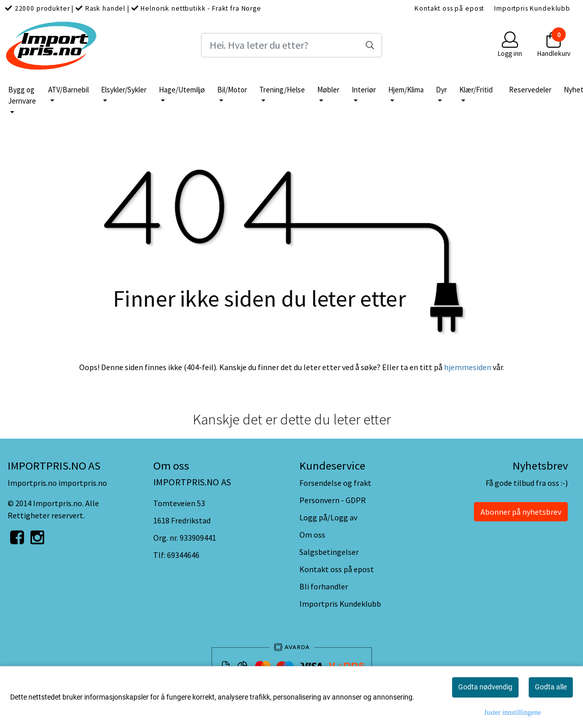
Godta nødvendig (485, 687)
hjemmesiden (468, 367)
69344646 (183, 555)
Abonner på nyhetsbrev (521, 512)
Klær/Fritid (476, 90)
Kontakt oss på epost (449, 8)
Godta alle (551, 687)
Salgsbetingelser (329, 552)
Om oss (312, 535)
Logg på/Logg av (328, 517)
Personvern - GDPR (333, 500)
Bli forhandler (324, 586)
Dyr (441, 90)
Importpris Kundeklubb (532, 8)
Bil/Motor (232, 90)
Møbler (328, 90)
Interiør (364, 90)
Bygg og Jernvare (22, 95)
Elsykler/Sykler (124, 90)
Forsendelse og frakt (335, 483)
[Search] (291, 45)
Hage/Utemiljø (182, 90)
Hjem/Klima (406, 90)
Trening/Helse (282, 90)
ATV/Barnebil (68, 90)
